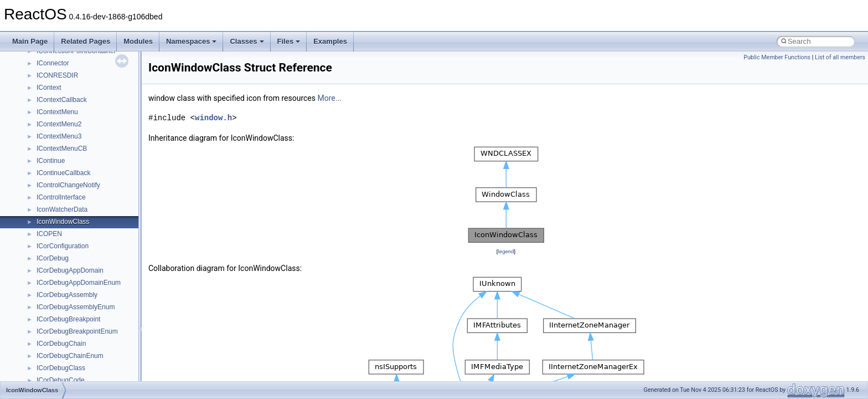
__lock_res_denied (64, 103)
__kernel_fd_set (60, 54)
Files (289, 41)
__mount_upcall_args (68, 212)
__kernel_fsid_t (59, 66)
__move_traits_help (66, 273)
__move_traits (57, 237)
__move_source (60, 224)
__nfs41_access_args (69, 371)
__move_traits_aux (64, 249)
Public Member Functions (777, 57)
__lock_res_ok (58, 115)
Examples (330, 41)
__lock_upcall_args (65, 127)
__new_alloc (55, 346)
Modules (138, 41)
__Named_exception (67, 322)
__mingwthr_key (61, 200)
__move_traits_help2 (67, 298)
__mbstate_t (55, 163)
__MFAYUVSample (65, 188)
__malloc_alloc (58, 151)
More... (329, 98)
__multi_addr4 (58, 310)
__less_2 (50, 90)
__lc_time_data (59, 78)
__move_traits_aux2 (66, 261)
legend (506, 251)
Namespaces (192, 41)
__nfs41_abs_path (64, 359)
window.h (213, 118)
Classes (247, 41)
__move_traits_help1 (67, 285)
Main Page (30, 41)
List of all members (840, 57)
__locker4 (51, 139)
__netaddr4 (53, 334)
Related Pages (86, 41)
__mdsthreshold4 (62, 176)
